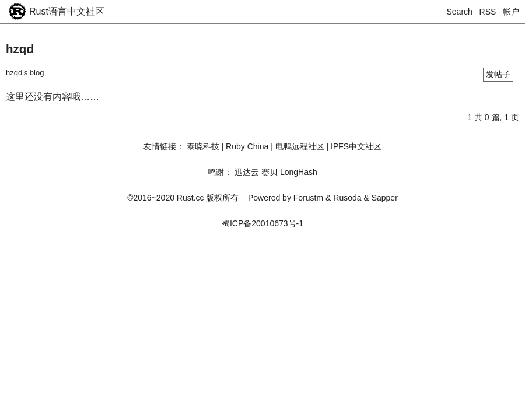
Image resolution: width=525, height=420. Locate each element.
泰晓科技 (203, 146)
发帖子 (498, 74)
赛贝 (269, 172)
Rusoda (347, 198)
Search (460, 12)
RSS (488, 12)
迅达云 (247, 172)
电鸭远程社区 (300, 146)
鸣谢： (220, 172)
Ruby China (247, 146)
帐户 (511, 12)
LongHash (299, 172)
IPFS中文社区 (356, 146)
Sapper (385, 198)
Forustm (308, 198)
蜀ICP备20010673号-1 (262, 223)
